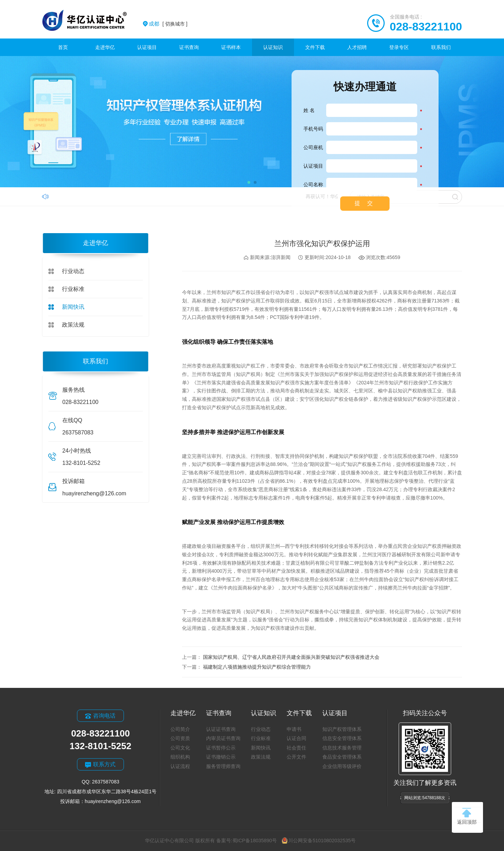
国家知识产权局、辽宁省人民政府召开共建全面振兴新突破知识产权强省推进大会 (291, 657)
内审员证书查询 (223, 738)
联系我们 (441, 47)
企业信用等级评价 (342, 766)
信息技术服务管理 (342, 748)
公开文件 (296, 757)
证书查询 (189, 47)
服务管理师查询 (223, 766)
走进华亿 (105, 47)
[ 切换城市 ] (168, 24)
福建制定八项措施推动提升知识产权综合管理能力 (257, 667)
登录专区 (399, 47)
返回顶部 (467, 816)
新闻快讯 (73, 307)
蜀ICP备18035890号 (255, 840)
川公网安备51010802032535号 (319, 840)
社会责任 (296, 748)
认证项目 (147, 47)
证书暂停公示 (221, 748)
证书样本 (231, 47)
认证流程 (180, 766)
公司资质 (180, 738)
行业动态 (73, 271)
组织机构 (180, 757)
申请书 (294, 729)
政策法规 (73, 325)
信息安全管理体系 (342, 738)
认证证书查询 (221, 729)
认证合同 (296, 738)
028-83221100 (426, 27)
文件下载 (315, 47)
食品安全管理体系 (342, 757)
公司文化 (180, 748)
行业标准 (73, 289)
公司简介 (180, 729)
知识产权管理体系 (342, 729)
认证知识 (273, 47)
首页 (63, 47)
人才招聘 (357, 47)
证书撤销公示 (221, 757)
